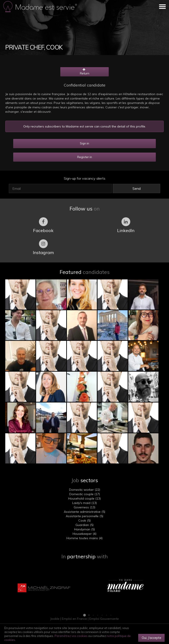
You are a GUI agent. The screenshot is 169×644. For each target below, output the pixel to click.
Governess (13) (84, 507)
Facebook (43, 225)
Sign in (84, 143)
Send (137, 188)
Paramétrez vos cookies (71, 636)
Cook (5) (84, 520)
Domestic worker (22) (85, 490)
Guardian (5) (84, 525)
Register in (85, 157)
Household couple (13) (84, 498)
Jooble (55, 619)
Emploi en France (74, 619)
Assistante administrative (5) (84, 512)
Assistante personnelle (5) (84, 516)
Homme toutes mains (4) (84, 538)
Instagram (43, 247)
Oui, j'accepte (152, 638)
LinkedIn (126, 225)
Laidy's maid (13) (84, 503)
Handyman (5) (84, 529)
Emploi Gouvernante (104, 619)
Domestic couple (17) (85, 494)
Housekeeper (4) (84, 534)
